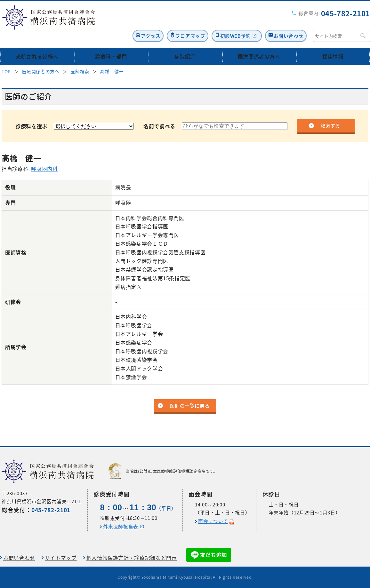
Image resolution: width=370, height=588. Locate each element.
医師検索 (80, 58)
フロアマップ (173, 21)
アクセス (126, 21)
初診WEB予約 (226, 21)
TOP (6, 58)
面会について (213, 521)
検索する (330, 112)
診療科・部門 (111, 42)
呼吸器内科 (44, 155)
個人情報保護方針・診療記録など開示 (132, 558)
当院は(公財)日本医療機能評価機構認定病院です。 (163, 471)
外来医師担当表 (121, 527)
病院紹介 (185, 42)
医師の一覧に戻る (190, 392)
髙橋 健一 (112, 58)
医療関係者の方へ (259, 42)
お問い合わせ (287, 21)
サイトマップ (61, 558)
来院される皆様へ (37, 42)
